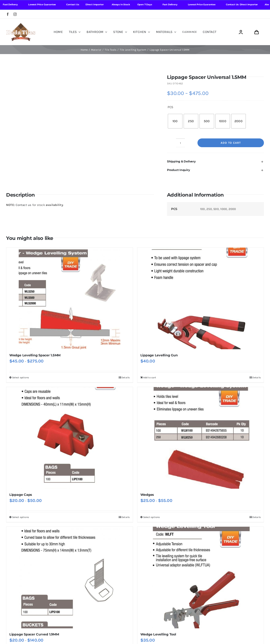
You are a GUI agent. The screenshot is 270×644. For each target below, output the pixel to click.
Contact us (23, 205)
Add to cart (231, 143)
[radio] (175, 121)
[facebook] (8, 14)
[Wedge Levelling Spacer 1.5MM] (70, 298)
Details (126, 377)
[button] (215, 161)
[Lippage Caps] (70, 438)
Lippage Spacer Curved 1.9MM (34, 634)
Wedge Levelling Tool (158, 634)
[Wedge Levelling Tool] (201, 578)
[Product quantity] (180, 143)
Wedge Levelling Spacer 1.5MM (35, 355)
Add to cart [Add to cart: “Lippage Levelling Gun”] (150, 377)
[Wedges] (201, 438)
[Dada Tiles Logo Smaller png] (21, 24)
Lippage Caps (21, 495)
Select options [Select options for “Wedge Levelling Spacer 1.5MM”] (21, 377)
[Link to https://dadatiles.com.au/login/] (241, 32)
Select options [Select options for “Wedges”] (152, 517)
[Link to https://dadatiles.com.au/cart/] (256, 32)
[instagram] (15, 14)
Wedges (147, 495)
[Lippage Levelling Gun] (201, 298)
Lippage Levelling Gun (159, 355)
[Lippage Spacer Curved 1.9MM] (70, 578)
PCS (170, 107)
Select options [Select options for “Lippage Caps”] (21, 517)
